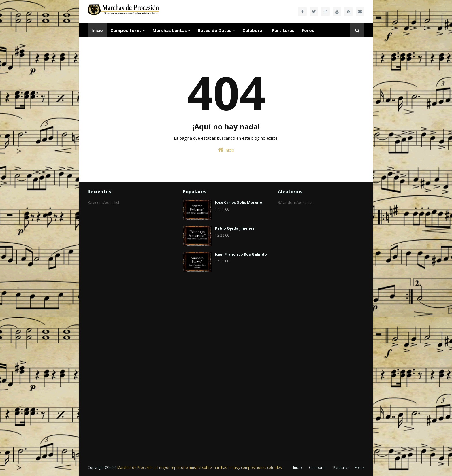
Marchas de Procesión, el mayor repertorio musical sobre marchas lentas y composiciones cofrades (199, 467)
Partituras (341, 467)
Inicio (226, 150)
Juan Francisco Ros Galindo (241, 254)
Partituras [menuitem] (283, 30)
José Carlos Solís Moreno (239, 202)
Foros (360, 467)
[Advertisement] (131, 299)
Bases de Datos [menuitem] (215, 30)
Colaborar (318, 467)
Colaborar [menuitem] (253, 30)
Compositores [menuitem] (126, 30)
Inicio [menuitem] (97, 30)
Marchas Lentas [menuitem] (170, 30)
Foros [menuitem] (308, 30)
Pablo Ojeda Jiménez (235, 228)
